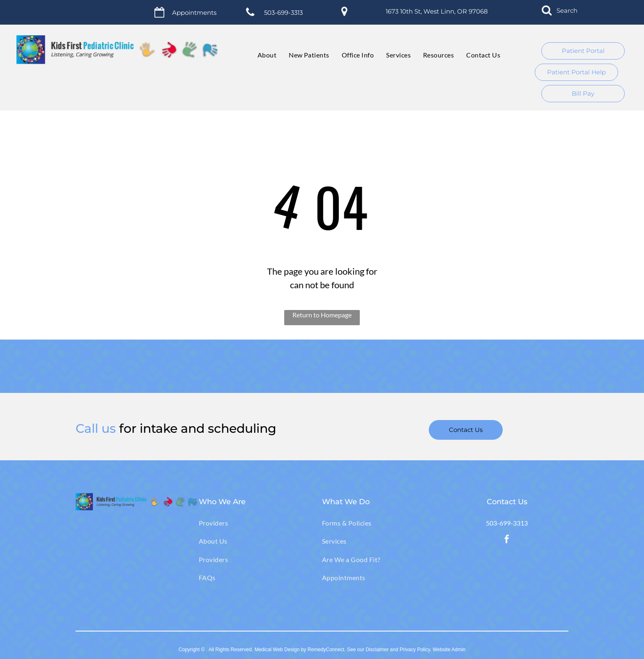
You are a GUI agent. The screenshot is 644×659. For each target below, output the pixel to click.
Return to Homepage (322, 315)
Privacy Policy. (415, 650)
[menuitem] (261, 55)
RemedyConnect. (327, 650)
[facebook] (507, 540)
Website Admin (449, 650)
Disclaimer (377, 650)
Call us (96, 428)
